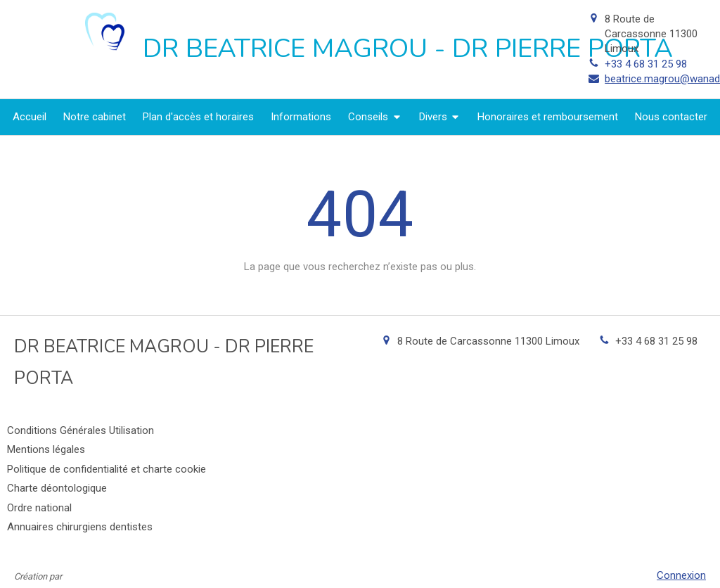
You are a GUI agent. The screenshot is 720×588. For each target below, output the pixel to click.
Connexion (681, 575)
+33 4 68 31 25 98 (646, 64)
